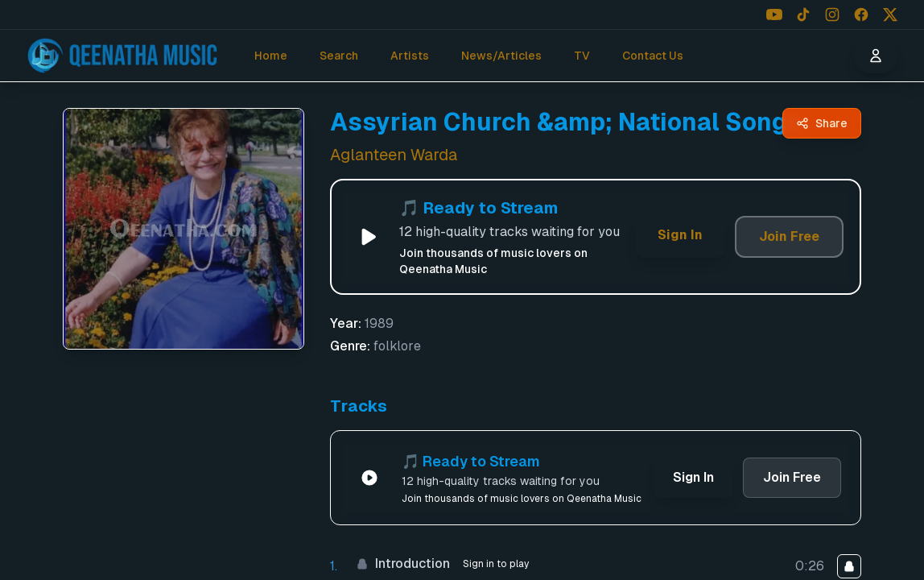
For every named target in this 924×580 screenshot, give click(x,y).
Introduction (403, 563)
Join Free (789, 236)
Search (339, 56)
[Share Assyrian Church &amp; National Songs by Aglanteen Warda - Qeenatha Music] (822, 123)
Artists (410, 56)
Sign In (680, 235)
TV (582, 56)
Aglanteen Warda (394, 155)
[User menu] (876, 56)
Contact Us (653, 56)
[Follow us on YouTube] (774, 14)
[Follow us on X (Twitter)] (890, 14)
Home (271, 56)
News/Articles (501, 56)
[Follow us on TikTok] (803, 14)
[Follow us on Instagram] (832, 14)
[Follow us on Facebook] (861, 14)
